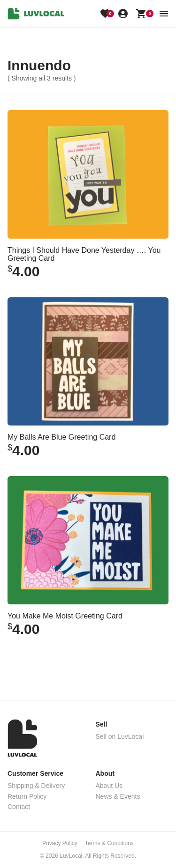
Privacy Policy (60, 843)
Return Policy (27, 796)
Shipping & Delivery (36, 786)
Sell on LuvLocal (120, 736)
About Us (109, 786)
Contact (19, 807)
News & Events (118, 796)
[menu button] (164, 14)
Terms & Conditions (109, 843)
